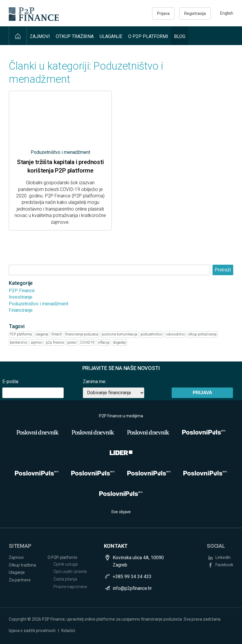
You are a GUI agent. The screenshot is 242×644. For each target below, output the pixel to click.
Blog (180, 36)
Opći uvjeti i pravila (70, 571)
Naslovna (18, 36)
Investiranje (21, 297)
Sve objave (121, 512)
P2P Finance (22, 291)
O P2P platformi (148, 36)
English (227, 13)
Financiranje (21, 310)
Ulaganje (111, 36)
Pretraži (223, 270)
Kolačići (68, 631)
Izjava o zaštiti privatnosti (32, 631)
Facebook (224, 565)
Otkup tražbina (75, 36)
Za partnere (20, 580)
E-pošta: (11, 382)
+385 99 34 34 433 (132, 577)
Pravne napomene (70, 587)
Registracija (195, 13)
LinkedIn (223, 557)
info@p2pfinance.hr (132, 588)
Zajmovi (40, 36)
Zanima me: (95, 382)
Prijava (163, 13)
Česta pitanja (65, 579)
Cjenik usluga (66, 564)
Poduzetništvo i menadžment (39, 304)
